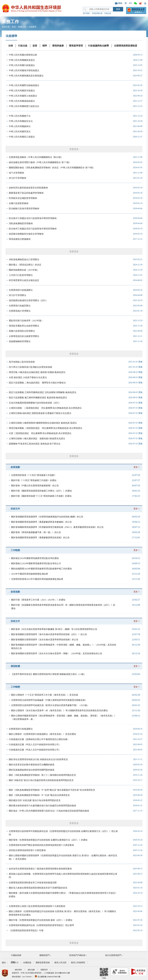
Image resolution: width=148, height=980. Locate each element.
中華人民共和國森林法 (20, 126)
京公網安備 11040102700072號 (48, 977)
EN (130, 3)
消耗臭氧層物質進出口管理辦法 (24, 260)
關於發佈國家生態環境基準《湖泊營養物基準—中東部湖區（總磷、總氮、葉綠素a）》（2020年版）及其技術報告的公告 (64, 647)
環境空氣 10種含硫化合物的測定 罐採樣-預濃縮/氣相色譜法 (37, 372)
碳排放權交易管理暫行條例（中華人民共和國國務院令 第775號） (40, 162)
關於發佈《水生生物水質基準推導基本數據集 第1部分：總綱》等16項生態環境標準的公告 (54, 629)
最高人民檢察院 (78, 963)
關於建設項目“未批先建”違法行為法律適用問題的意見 (35, 800)
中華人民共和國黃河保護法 (22, 91)
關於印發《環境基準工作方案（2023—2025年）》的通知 (38, 600)
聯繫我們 (44, 970)
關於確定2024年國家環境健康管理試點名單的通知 (35, 558)
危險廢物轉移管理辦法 (20, 341)
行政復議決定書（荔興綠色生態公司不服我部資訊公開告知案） (39, 739)
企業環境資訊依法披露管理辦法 (24, 336)
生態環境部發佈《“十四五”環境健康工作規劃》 (34, 475)
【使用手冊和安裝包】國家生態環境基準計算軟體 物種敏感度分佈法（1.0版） (49, 674)
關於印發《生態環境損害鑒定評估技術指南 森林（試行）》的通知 (41, 920)
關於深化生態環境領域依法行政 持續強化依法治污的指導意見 (38, 759)
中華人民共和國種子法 (20, 116)
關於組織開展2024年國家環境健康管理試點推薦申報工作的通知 (41, 569)
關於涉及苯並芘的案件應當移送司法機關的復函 (32, 765)
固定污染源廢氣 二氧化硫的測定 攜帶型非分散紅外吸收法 (37, 383)
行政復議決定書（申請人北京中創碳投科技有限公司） (35, 745)
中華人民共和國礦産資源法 (22, 60)
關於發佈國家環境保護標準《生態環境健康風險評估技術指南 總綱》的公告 (47, 517)
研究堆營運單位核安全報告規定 (24, 280)
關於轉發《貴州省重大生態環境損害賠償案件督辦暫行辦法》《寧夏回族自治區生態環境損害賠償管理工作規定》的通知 (63, 895)
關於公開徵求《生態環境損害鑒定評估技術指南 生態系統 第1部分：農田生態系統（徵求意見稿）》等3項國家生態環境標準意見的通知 (63, 913)
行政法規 (23, 46)
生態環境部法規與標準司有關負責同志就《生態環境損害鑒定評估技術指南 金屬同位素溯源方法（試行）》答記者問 (63, 833)
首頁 (14, 27)
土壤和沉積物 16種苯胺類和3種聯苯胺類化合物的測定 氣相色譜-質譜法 (43, 423)
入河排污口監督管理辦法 (21, 275)
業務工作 (22, 27)
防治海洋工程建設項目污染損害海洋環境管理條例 (33, 218)
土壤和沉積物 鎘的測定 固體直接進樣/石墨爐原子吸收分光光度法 (40, 413)
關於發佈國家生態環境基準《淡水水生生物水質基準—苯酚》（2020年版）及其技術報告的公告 (57, 653)
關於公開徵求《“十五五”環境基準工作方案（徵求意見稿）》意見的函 (45, 695)
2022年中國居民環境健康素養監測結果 (30, 574)
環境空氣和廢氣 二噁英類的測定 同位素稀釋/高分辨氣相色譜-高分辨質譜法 (46, 428)
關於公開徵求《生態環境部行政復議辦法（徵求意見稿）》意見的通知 (42, 734)
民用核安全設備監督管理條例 (23, 198)
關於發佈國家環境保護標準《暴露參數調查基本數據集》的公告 (41, 522)
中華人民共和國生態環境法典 (23, 55)
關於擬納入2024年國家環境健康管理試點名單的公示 (36, 563)
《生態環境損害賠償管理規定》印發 (26, 931)
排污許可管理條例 (17, 178)
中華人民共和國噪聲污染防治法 (24, 106)
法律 (11, 46)
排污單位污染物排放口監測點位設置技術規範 (30, 367)
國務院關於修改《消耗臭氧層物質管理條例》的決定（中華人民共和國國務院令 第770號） (52, 168)
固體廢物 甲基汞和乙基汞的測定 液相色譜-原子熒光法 (35, 444)
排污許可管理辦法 (17, 295)
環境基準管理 (76, 46)
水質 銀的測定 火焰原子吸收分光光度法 (28, 377)
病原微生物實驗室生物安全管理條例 (26, 234)
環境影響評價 (97, 13)
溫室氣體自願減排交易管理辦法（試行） (28, 300)
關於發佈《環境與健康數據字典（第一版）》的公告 (36, 532)
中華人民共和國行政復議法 (22, 65)
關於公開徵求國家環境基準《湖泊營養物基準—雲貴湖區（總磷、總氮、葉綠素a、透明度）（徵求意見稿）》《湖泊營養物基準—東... (64, 717)
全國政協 (27, 963)
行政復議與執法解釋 (98, 46)
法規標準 (32, 27)
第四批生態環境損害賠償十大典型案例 (27, 850)
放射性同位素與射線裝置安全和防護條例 (28, 188)
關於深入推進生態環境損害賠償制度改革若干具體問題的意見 (38, 888)
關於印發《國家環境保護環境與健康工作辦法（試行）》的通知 (41, 491)
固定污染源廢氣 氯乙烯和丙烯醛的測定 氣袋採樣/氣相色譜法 (38, 398)
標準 (45, 46)
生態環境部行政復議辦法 (21, 290)
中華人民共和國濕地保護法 (22, 101)
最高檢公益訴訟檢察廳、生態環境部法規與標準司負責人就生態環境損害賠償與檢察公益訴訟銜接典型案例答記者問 (63, 876)
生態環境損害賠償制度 (126, 46)
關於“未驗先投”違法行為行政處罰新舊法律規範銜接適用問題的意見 (41, 780)
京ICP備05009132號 (62, 973)
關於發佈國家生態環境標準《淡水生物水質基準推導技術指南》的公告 (45, 640)
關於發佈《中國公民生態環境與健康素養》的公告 (35, 486)
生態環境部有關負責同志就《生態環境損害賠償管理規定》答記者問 (41, 925)
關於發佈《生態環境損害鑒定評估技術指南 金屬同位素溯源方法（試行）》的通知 (48, 840)
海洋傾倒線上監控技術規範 (22, 362)
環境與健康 (58, 46)
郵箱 (119, 3)
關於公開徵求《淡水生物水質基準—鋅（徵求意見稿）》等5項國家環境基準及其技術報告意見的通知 (59, 711)
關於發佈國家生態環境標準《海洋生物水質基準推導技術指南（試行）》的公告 (49, 634)
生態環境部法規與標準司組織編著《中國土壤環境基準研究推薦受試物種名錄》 (49, 700)
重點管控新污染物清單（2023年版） (26, 321)
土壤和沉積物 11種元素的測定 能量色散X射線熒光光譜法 (37, 439)
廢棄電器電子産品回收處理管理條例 (26, 193)
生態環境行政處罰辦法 (20, 306)
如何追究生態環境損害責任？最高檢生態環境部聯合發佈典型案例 (40, 869)
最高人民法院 (60, 963)
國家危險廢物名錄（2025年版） (24, 270)
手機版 (104, 973)
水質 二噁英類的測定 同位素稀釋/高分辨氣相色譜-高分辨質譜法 (40, 433)
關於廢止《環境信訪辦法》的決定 (25, 265)
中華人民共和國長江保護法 (22, 137)
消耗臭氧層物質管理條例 (21, 223)
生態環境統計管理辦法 (20, 311)
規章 (35, 46)
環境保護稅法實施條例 (20, 239)
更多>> (137, 467)
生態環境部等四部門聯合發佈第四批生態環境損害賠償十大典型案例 (41, 845)
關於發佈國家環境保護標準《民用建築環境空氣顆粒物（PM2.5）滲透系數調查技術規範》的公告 (57, 527)
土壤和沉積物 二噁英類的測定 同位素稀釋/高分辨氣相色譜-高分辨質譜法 (45, 408)
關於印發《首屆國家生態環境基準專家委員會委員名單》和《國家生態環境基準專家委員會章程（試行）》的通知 (63, 607)
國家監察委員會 (43, 963)
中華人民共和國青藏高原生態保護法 (26, 76)
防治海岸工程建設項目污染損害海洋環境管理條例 (33, 229)
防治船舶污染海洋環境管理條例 (24, 209)
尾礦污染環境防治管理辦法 (22, 331)
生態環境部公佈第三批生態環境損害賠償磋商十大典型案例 (37, 906)
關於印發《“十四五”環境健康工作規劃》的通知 (34, 480)
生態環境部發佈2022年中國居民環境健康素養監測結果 (37, 579)
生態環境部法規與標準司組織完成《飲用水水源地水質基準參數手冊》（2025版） (50, 705)
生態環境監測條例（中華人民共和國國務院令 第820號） (36, 157)
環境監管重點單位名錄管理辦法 (24, 326)
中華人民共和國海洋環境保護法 (24, 70)
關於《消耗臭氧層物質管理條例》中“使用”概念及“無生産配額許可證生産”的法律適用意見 (52, 790)
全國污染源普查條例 (19, 203)
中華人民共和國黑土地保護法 (23, 96)
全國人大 (15, 963)
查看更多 (74, 149)
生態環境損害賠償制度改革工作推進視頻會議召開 (33, 883)
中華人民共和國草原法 (20, 132)
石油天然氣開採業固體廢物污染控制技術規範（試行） (35, 403)
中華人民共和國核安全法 (21, 121)
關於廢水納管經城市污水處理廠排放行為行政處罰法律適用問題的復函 (42, 806)
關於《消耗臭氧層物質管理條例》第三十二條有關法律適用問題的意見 (42, 775)
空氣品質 (108, 13)
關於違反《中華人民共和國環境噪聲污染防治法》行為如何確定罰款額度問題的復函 (49, 811)
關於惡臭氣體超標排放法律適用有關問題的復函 (32, 770)
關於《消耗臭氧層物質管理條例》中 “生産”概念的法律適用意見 (39, 795)
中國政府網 (16, 955)
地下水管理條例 (16, 173)
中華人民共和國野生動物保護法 (24, 85)
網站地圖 (31, 970)
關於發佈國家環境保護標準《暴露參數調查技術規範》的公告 (40, 538)
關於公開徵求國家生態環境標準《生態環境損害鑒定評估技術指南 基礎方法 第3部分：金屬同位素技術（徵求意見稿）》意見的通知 (63, 857)
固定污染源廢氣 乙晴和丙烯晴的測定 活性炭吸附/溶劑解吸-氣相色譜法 (43, 392)
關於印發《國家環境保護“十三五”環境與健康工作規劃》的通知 (41, 496)
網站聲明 (18, 970)
